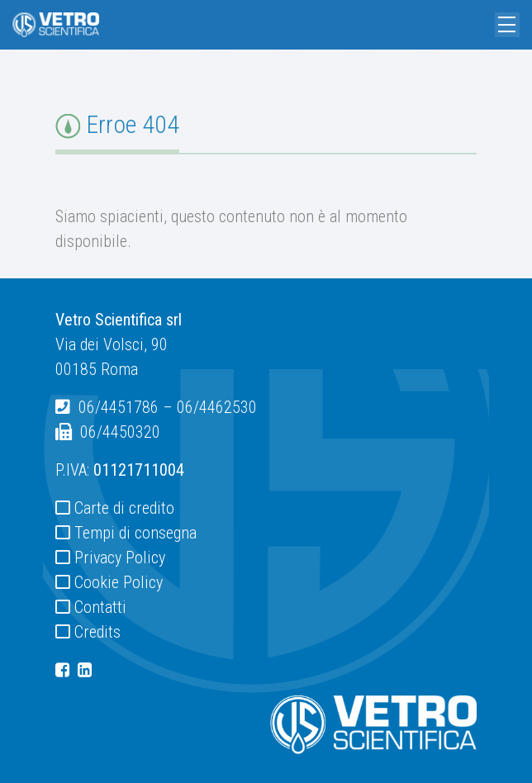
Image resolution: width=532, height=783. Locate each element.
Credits (97, 632)
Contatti (100, 607)
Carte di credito (124, 508)
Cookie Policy (119, 582)
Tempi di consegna (135, 533)
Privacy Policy (120, 558)
